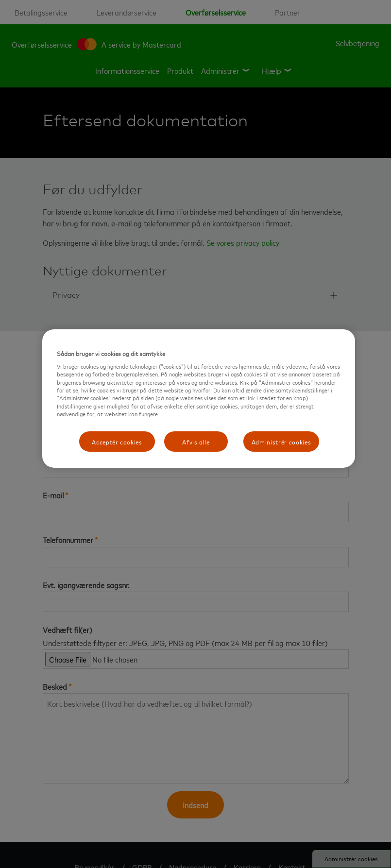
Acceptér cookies (117, 442)
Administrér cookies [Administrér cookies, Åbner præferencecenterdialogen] (281, 442)
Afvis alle (196, 442)
